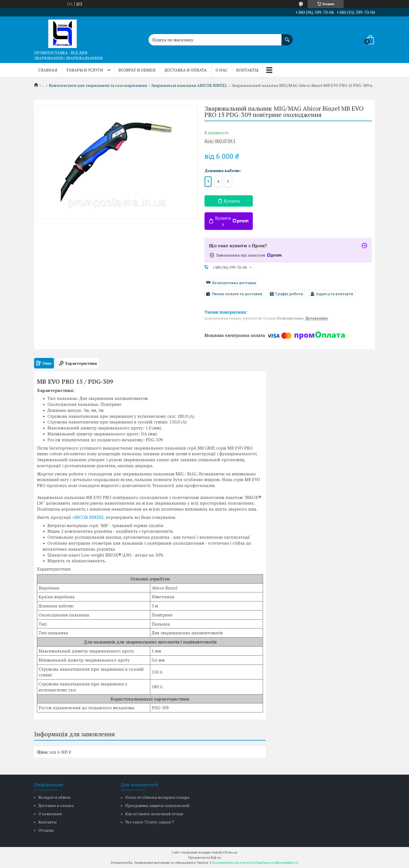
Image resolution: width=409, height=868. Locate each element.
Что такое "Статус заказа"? (150, 822)
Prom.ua (231, 852)
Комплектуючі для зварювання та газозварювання (98, 85)
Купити (232, 201)
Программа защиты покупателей (157, 805)
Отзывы (46, 830)
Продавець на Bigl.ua (204, 857)
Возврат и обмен (137, 70)
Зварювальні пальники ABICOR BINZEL (189, 85)
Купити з (232, 221)
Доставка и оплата (186, 70)
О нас (222, 70)
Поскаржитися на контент (232, 862)
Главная (48, 70)
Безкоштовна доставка (234, 283)
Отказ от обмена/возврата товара (157, 797)
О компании (50, 814)
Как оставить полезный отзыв (154, 814)
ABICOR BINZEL (88, 517)
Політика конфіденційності (277, 862)
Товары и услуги (85, 70)
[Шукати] (287, 37)
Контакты (247, 70)
